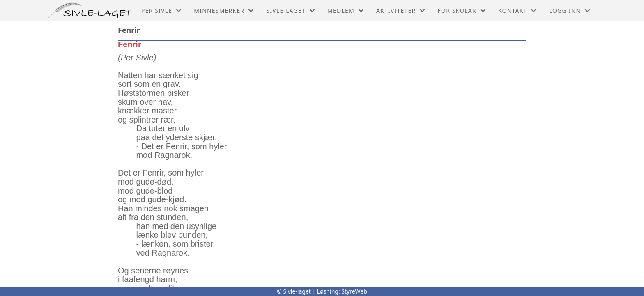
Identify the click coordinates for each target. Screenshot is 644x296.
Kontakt (517, 10)
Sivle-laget (291, 10)
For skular (462, 10)
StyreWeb (354, 291)
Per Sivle (162, 10)
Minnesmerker (224, 10)
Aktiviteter (401, 10)
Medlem (346, 10)
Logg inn (570, 10)
